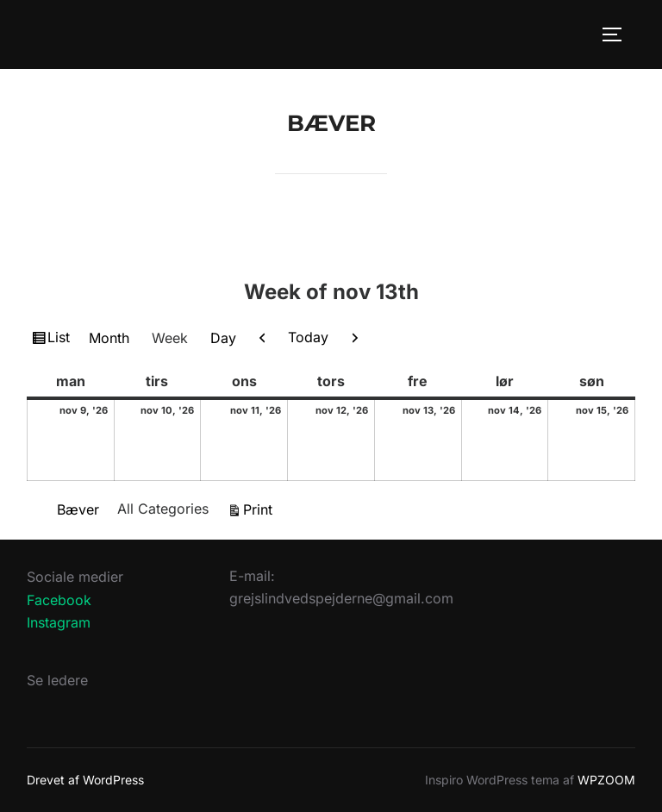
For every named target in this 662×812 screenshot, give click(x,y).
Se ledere (57, 680)
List (61, 340)
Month (109, 338)
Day (223, 338)
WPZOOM (606, 780)
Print (260, 508)
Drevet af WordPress (85, 780)
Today (308, 337)
